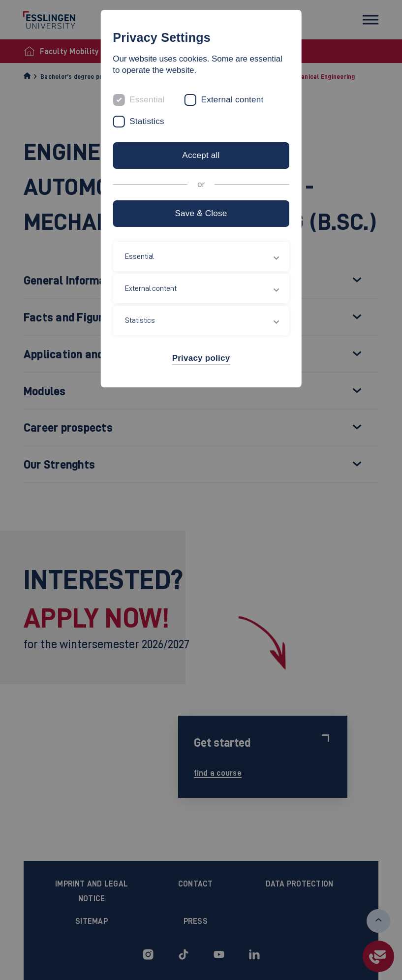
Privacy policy (201, 358)
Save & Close (201, 213)
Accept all (201, 155)
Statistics (147, 121)
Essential (147, 100)
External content (232, 100)
